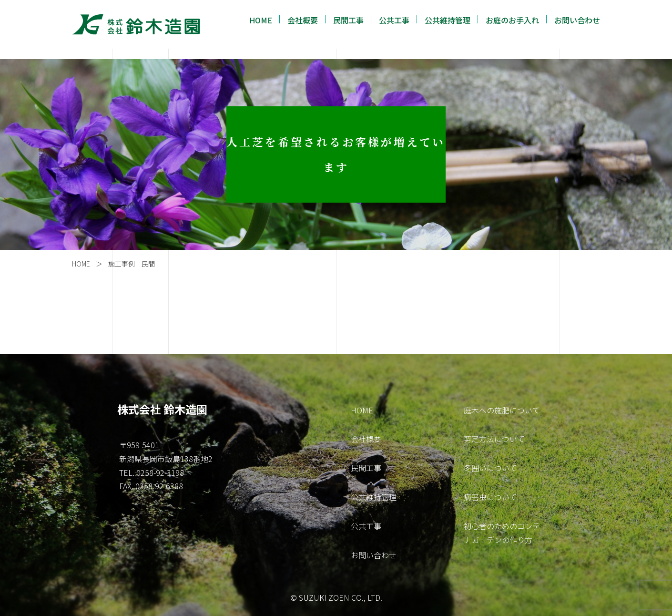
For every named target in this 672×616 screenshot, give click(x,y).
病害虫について (490, 497)
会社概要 (303, 20)
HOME (261, 20)
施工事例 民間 (132, 264)
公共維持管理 (448, 20)
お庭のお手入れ (512, 20)
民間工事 (348, 20)
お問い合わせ (577, 20)
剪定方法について (494, 439)
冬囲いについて (490, 468)
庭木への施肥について (502, 410)
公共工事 (394, 20)
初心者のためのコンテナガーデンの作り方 (502, 533)
